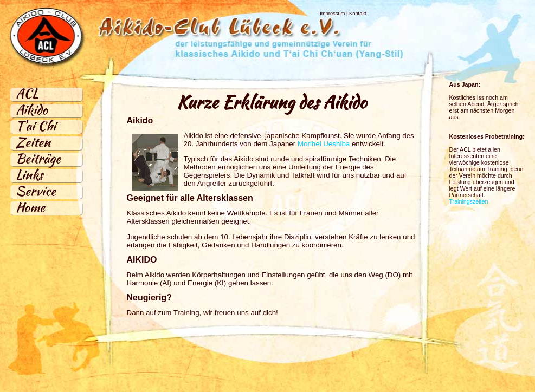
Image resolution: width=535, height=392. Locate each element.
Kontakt (358, 14)
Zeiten (33, 142)
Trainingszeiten (469, 201)
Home (30, 207)
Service (36, 191)
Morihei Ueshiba (324, 144)
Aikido (32, 110)
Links (29, 175)
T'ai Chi (36, 126)
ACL (27, 93)
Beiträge (38, 158)
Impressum (332, 14)
